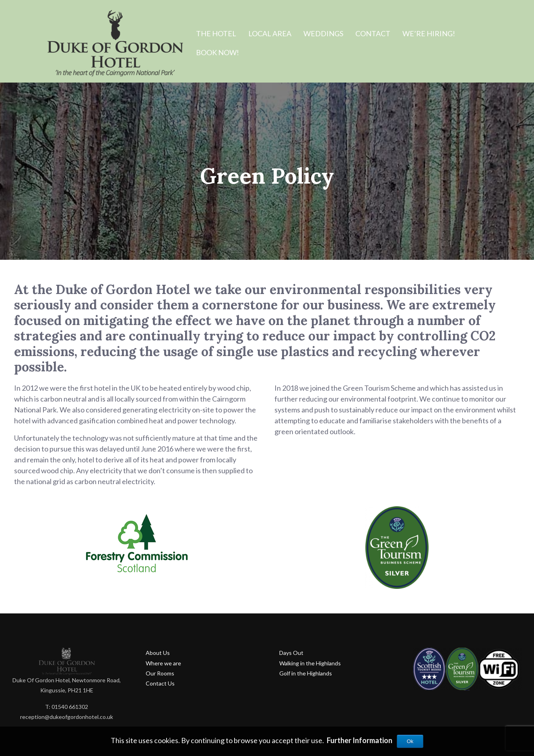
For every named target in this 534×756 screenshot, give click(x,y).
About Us (158, 653)
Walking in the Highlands (310, 663)
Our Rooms (160, 673)
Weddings (323, 33)
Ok (410, 741)
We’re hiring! (429, 33)
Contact (373, 33)
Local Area (270, 33)
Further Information (360, 740)
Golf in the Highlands (306, 673)
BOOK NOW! (218, 52)
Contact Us (160, 683)
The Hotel (216, 33)
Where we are (163, 663)
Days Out (291, 653)
